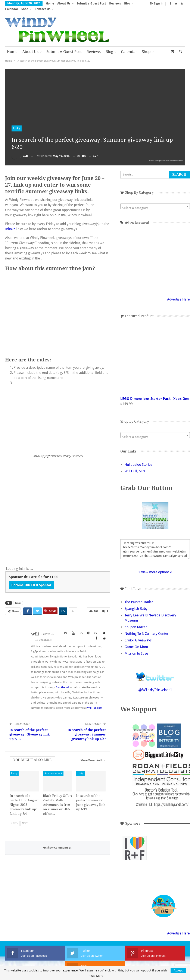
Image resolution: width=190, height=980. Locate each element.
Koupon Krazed (136, 621)
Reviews (115, 3)
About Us (64, 3)
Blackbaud (62, 682)
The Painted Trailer (139, 596)
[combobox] (155, 201)
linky (18, 597)
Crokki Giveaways (138, 635)
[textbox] (155, 203)
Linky (17, 123)
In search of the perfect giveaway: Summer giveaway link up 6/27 (87, 729)
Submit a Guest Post (91, 3)
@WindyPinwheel (155, 684)
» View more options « (155, 567)
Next (26, 818)
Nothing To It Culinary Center (147, 628)
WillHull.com (95, 702)
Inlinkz (10, 223)
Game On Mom (136, 641)
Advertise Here (178, 294)
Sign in (157, 3)
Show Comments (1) (58, 842)
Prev (15, 818)
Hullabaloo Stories (138, 459)
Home (50, 3)
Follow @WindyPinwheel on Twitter (155, 668)
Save (52, 605)
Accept (178, 970)
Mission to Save (136, 648)
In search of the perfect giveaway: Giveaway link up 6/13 (30, 729)
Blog (109, 46)
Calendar (129, 46)
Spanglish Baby (136, 603)
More (129, 3)
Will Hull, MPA (135, 466)
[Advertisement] (135, 872)
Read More (96, 976)
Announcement (53, 768)
